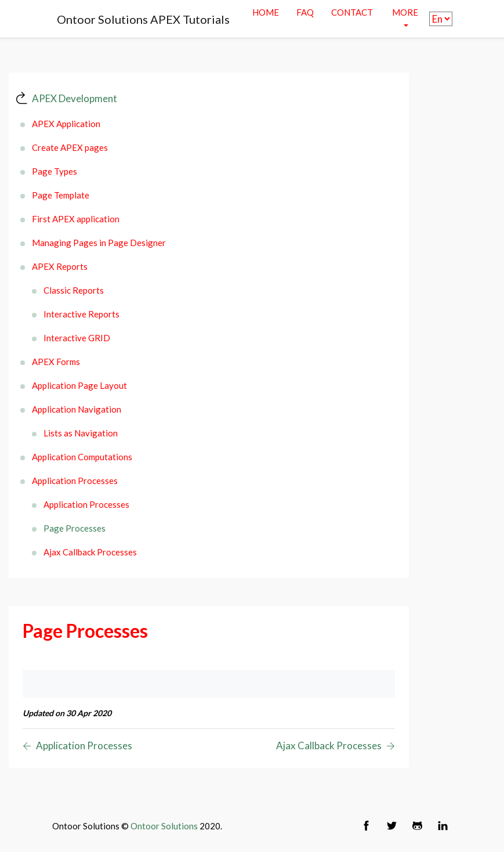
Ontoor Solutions (164, 826)
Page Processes (75, 528)
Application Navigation (77, 409)
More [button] (405, 12)
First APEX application (76, 219)
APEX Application (66, 124)
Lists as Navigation (81, 433)
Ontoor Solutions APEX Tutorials (143, 19)
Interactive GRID (77, 338)
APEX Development (75, 98)
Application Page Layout (79, 385)
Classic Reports (74, 290)
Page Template (61, 195)
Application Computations (82, 457)
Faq (305, 12)
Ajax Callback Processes (90, 552)
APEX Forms (56, 362)
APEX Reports (60, 266)
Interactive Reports (81, 314)
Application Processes (75, 481)
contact (352, 12)
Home (266, 12)
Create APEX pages (70, 147)
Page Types (55, 171)
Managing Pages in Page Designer (99, 243)
